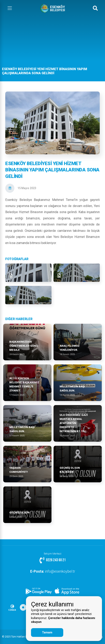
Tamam (47, 632)
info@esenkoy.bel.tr (53, 571)
